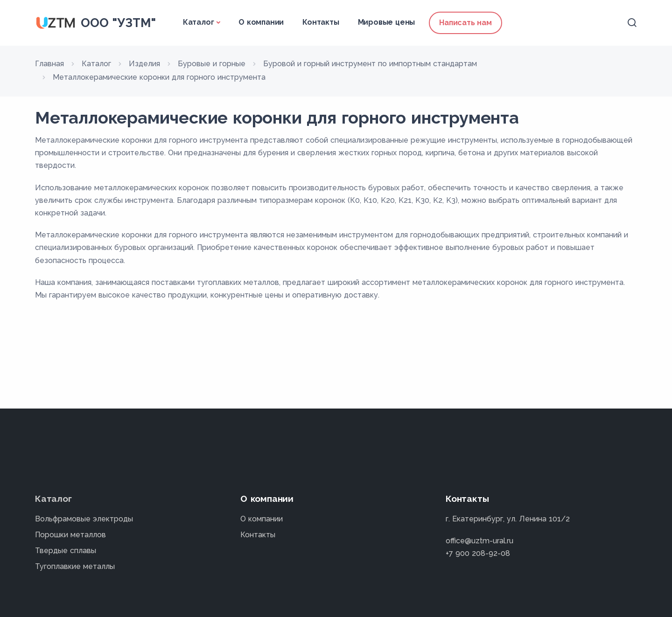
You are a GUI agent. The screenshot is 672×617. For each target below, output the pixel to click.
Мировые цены (387, 22)
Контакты (321, 22)
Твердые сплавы (66, 551)
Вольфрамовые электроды (84, 519)
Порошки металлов (70, 535)
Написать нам (465, 23)
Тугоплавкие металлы (75, 566)
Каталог (199, 22)
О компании (261, 22)
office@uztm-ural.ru (479, 541)
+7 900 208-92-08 (478, 553)
